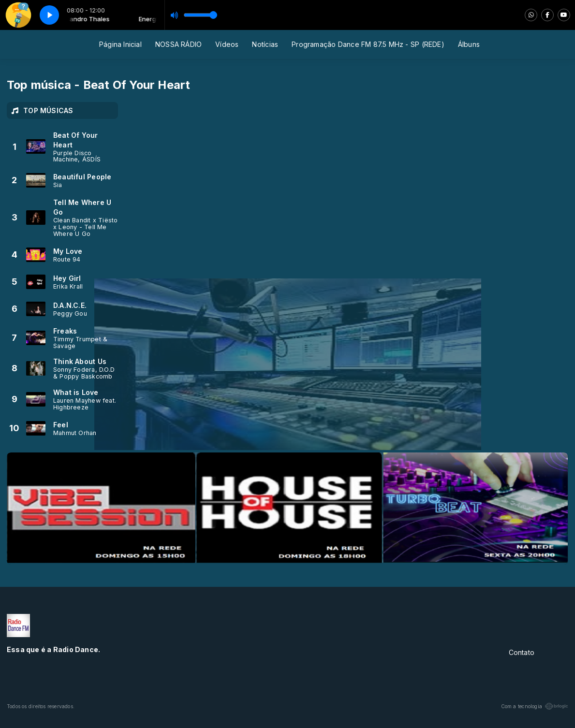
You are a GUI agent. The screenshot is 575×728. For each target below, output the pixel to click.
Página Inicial (120, 44)
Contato (522, 652)
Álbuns (469, 44)
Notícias (265, 44)
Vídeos (227, 44)
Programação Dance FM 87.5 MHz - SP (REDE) (368, 44)
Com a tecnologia (535, 706)
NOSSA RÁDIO (178, 44)
